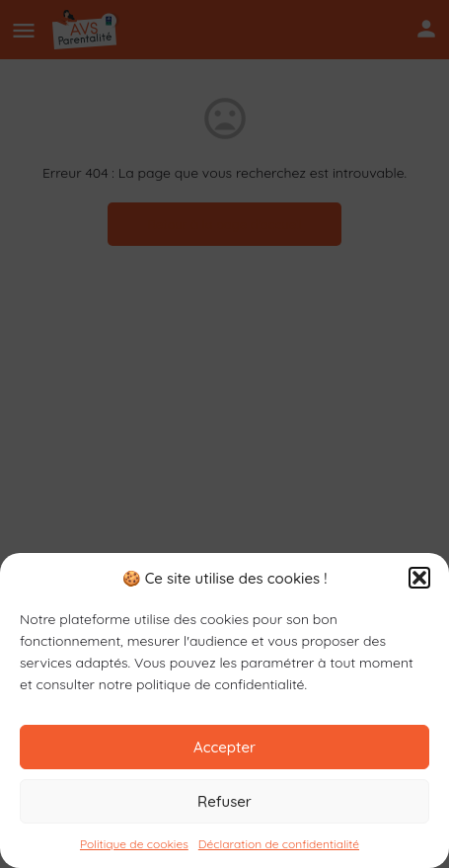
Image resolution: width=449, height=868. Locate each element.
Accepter (224, 747)
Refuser (224, 801)
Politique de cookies (134, 844)
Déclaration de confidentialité (279, 844)
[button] (419, 578)
